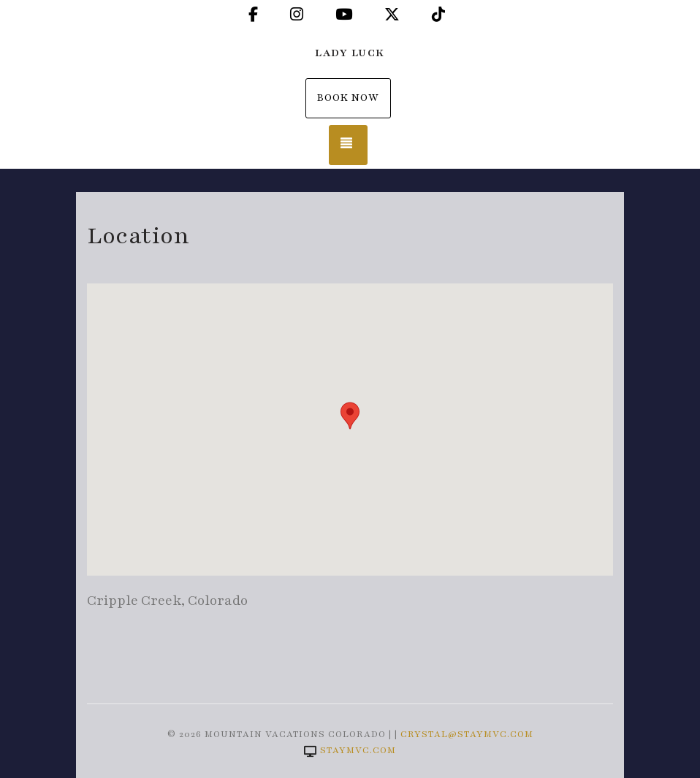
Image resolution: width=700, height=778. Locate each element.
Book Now (348, 98)
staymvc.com (350, 750)
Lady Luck (350, 53)
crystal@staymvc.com (467, 734)
